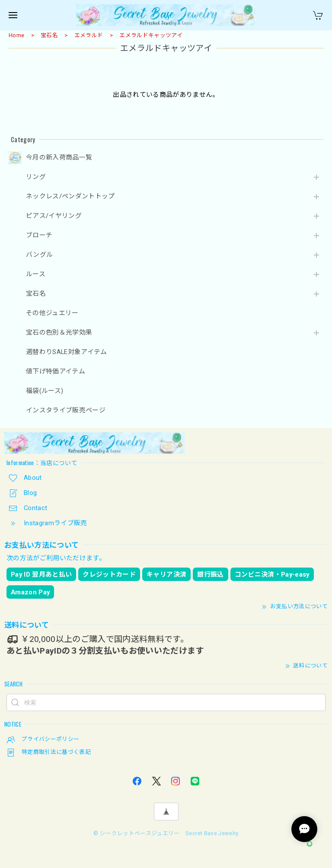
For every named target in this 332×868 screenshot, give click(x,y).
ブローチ (39, 235)
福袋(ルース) (45, 391)
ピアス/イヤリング (54, 216)
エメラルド (89, 35)
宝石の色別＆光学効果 (59, 333)
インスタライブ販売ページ (66, 410)
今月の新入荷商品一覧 (59, 158)
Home (16, 35)
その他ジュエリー (52, 313)
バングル (39, 255)
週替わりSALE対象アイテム (67, 352)
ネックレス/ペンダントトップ (70, 196)
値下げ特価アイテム (56, 372)
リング (36, 177)
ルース (36, 274)
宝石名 (49, 35)
